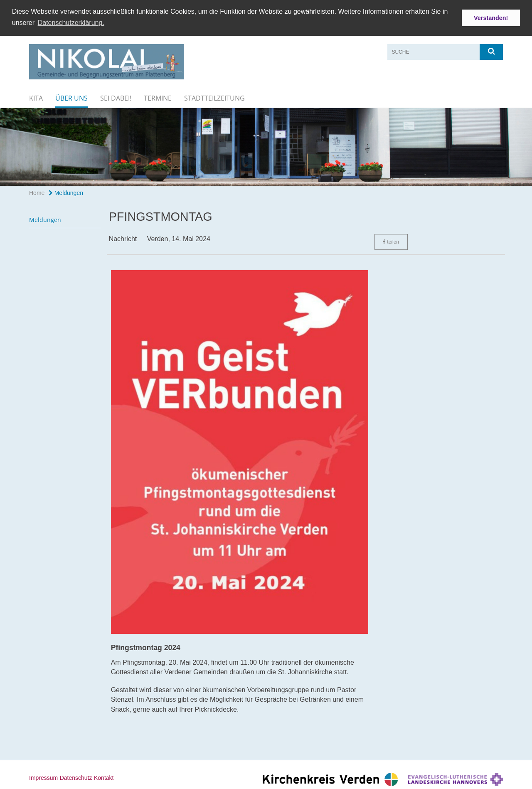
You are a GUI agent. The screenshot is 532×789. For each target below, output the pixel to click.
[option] (266, 146)
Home (37, 192)
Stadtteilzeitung (214, 97)
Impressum (43, 777)
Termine (158, 97)
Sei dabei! (116, 97)
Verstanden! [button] (491, 18)
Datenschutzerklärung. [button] (71, 23)
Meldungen (66, 192)
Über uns (71, 97)
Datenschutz (76, 777)
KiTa (36, 97)
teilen (391, 241)
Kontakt (104, 777)
